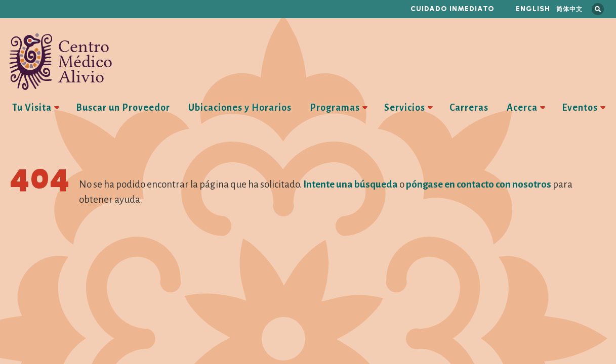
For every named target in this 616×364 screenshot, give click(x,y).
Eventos (580, 108)
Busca (598, 9)
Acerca (522, 108)
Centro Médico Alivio (61, 62)
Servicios (405, 108)
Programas (335, 108)
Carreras (469, 108)
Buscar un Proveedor (123, 108)
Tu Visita (32, 108)
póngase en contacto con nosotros (479, 184)
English (533, 9)
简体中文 (569, 9)
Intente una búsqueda (351, 184)
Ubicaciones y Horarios (240, 108)
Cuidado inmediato (453, 9)
